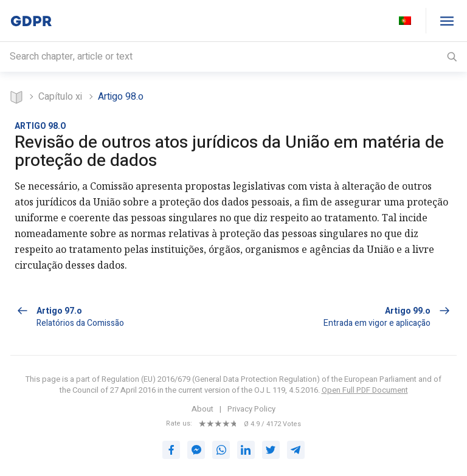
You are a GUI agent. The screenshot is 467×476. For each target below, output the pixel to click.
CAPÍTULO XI (60, 97)
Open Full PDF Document (365, 389)
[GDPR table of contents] (446, 21)
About (202, 408)
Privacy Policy (251, 408)
